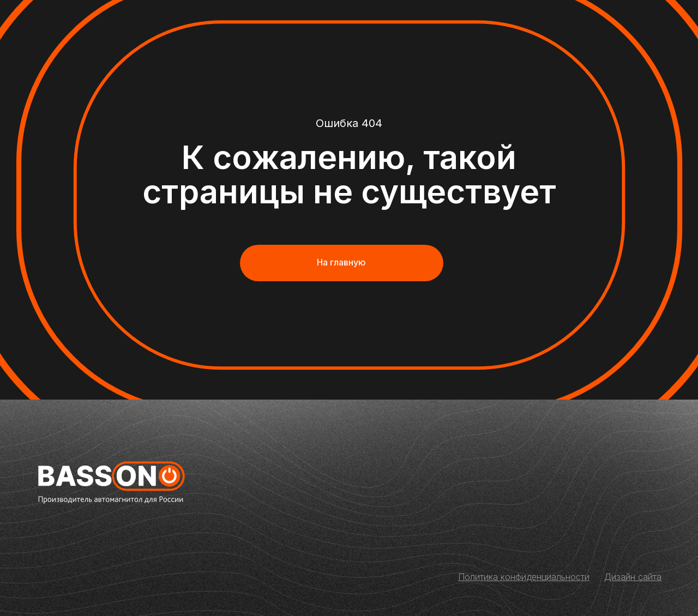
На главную (341, 262)
